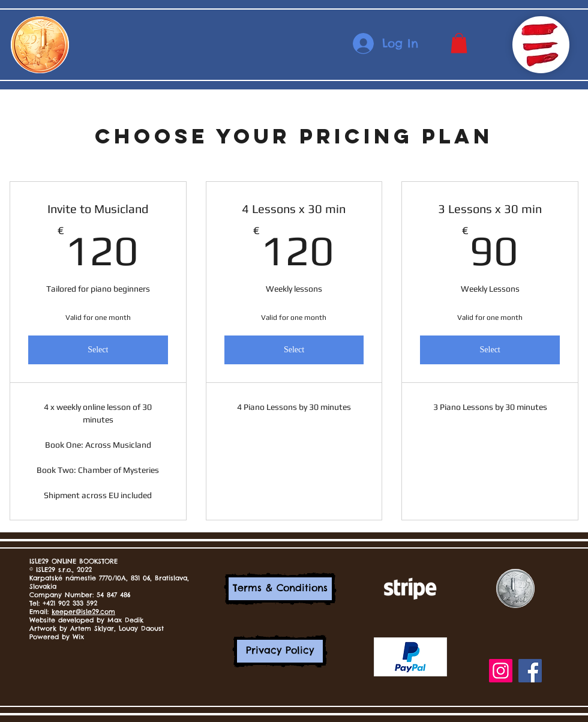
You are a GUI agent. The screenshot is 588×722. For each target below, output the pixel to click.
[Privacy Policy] (280, 651)
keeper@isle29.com (83, 612)
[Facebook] (530, 671)
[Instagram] (501, 671)
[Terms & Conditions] (280, 589)
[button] (459, 43)
